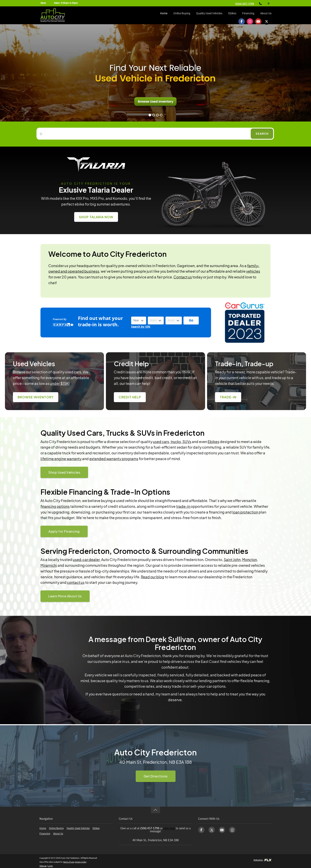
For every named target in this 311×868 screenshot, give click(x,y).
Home (164, 15)
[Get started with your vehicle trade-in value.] (191, 321)
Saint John (232, 560)
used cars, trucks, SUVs (172, 442)
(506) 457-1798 (245, 4)
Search (262, 134)
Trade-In (228, 397)
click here (169, 828)
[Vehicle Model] (174, 321)
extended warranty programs (114, 459)
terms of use (69, 862)
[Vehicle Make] (156, 321)
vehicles (253, 271)
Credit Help (130, 397)
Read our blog (153, 577)
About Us (266, 15)
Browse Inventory (36, 397)
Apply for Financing (64, 531)
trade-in (183, 506)
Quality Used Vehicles (209, 15)
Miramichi (49, 565)
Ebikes (232, 15)
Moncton (250, 560)
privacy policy (81, 862)
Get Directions (156, 776)
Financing (248, 15)
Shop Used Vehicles (64, 472)
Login (50, 866)
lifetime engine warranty (61, 459)
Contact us (183, 277)
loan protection (245, 512)
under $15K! (60, 383)
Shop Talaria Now (96, 217)
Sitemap (43, 866)
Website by (263, 860)
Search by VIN (141, 327)
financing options (55, 506)
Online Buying (182, 15)
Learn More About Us (65, 596)
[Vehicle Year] (139, 321)
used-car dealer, (87, 560)
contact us (76, 582)
